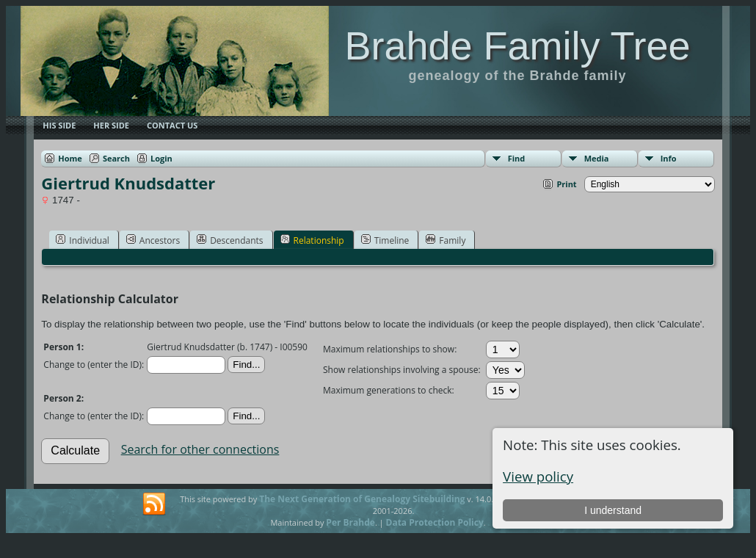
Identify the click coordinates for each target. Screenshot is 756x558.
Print (566, 184)
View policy (538, 476)
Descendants (230, 240)
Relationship (312, 240)
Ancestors (153, 240)
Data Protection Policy (435, 522)
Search (116, 158)
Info (669, 158)
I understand (613, 510)
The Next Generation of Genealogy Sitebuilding (362, 499)
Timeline (385, 240)
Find (517, 158)
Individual (83, 240)
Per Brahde (350, 522)
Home (70, 158)
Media (597, 158)
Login (161, 158)
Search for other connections (200, 449)
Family (446, 240)
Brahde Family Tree (517, 46)
